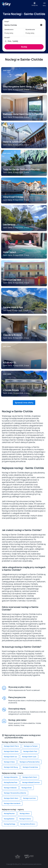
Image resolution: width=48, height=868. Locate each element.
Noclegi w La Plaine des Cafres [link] (30, 762)
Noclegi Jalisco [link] (25, 813)
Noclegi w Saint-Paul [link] (30, 751)
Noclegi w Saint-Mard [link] (11, 798)
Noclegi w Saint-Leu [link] (10, 757)
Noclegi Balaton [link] (9, 819)
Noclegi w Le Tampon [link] (31, 746)
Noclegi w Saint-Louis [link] (29, 757)
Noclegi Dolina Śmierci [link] (28, 824)
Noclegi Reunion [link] (9, 813)
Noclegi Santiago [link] (10, 824)
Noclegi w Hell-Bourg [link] (11, 767)
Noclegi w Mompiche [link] (11, 777)
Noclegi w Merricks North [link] (12, 803)
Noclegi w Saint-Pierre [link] (11, 746)
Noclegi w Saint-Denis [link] (11, 751)
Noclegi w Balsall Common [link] (31, 782)
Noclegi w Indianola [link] (10, 788)
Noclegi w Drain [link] (27, 788)
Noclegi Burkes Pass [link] (11, 782)
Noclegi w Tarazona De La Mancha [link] (15, 793)
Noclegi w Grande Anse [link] (30, 767)
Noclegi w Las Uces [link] (29, 798)
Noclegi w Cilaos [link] (9, 762)
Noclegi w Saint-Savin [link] (30, 777)
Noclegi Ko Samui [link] (25, 819)
